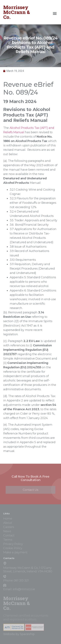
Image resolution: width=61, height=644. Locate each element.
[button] (55, 13)
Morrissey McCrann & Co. (17, 12)
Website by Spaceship (19, 634)
